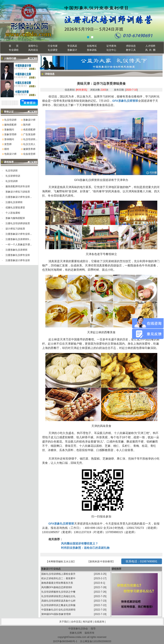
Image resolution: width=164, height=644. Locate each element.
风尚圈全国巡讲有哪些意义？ (80, 543)
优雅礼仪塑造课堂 (15, 208)
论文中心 (111, 50)
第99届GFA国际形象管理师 (56, 614)
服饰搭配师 (10, 125)
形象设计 (72, 50)
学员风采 (72, 46)
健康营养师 (29, 149)
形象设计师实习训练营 (18, 192)
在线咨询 (100, 622)
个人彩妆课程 (13, 213)
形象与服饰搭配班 (15, 218)
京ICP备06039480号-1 (65, 641)
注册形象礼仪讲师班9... (18, 239)
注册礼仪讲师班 (14, 202)
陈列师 (27, 125)
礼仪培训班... (30, 139)
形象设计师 (29, 120)
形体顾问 (9, 139)
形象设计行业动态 (51, 569)
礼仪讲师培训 (13, 176)
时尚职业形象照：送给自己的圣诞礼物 (85, 548)
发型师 (8, 144)
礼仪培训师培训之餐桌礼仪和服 (59, 605)
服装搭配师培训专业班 (18, 186)
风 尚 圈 (150, 50)
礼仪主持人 (29, 144)
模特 (7, 149)
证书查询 (111, 46)
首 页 (14, 46)
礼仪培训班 (12, 171)
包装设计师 (10, 154)
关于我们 (64, 622)
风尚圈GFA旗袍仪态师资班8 (57, 587)
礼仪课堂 (53, 50)
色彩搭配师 (29, 130)
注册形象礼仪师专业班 (18, 255)
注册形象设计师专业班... (19, 197)
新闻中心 (33, 46)
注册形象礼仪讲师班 (16, 250)
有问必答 (88, 622)
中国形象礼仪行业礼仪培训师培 (59, 610)
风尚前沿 (33, 50)
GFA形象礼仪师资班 (125, 101)
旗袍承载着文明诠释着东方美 (57, 583)
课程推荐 (116, 569)
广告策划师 (29, 134)
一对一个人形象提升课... (19, 245)
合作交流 (76, 622)
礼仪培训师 (10, 120)
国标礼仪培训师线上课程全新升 (59, 574)
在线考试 (92, 46)
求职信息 (131, 46)
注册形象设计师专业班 (18, 260)
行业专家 (53, 46)
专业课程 (14, 50)
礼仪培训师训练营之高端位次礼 (59, 596)
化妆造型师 (29, 154)
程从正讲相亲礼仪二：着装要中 (59, 578)
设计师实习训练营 (15, 229)
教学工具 (131, 50)
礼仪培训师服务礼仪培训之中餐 (59, 592)
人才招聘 (150, 46)
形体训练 (92, 50)
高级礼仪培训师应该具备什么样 (59, 601)
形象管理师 (10, 134)
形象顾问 (9, 130)
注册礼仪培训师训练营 (18, 223)
